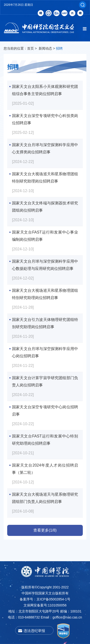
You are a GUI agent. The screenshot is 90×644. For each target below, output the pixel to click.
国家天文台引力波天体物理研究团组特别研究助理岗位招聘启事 (45, 320)
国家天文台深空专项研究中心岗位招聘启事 (45, 408)
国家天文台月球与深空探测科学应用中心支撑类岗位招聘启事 (45, 146)
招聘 (59, 48)
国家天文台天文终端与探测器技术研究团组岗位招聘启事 (45, 204)
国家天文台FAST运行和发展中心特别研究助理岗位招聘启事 (45, 437)
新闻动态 (45, 48)
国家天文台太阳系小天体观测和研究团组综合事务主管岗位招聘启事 (45, 87)
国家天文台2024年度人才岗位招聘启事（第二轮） (45, 466)
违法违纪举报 (34, 631)
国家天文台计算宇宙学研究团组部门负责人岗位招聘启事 (45, 379)
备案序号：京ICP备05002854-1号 (45, 599)
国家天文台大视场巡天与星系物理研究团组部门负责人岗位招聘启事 (45, 495)
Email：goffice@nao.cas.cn (61, 617)
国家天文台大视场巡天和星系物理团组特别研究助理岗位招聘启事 (45, 175)
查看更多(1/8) (45, 530)
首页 (30, 48)
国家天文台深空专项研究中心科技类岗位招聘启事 (45, 117)
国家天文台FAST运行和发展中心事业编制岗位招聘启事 (45, 233)
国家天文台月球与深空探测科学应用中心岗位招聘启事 (45, 350)
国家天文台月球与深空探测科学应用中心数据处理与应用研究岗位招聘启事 (45, 262)
